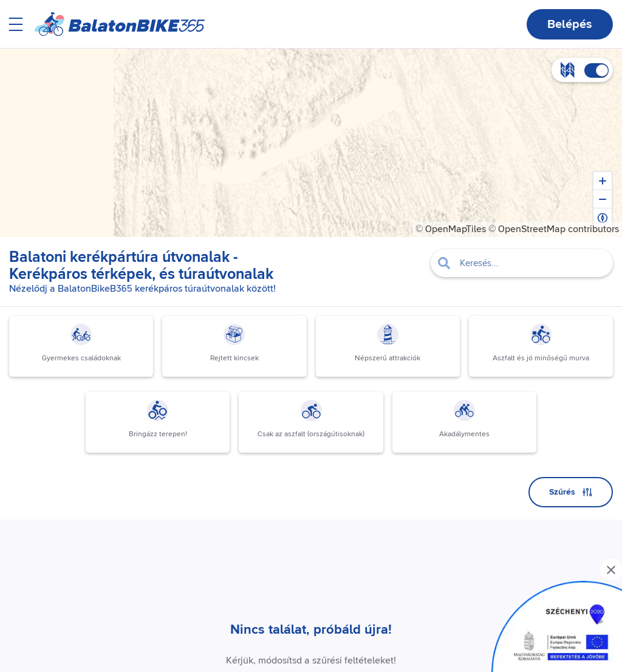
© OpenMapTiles (451, 229)
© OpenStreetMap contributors (554, 229)
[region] (311, 143)
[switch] (596, 70)
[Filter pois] (522, 263)
